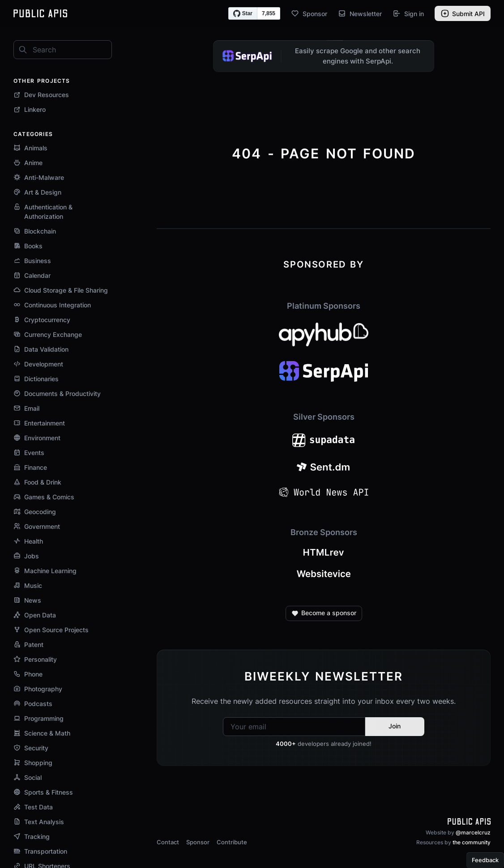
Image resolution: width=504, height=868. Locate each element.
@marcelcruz (473, 832)
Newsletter (360, 13)
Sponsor (309, 13)
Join (395, 726)
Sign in (408, 13)
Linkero (30, 109)
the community (472, 842)
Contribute (232, 842)
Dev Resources (41, 95)
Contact (168, 842)
